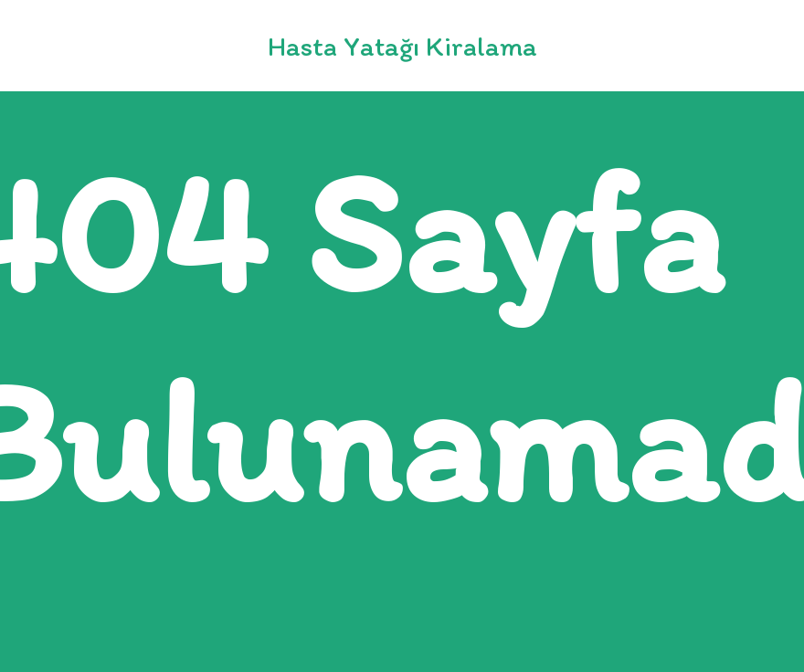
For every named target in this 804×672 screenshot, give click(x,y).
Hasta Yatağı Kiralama (402, 46)
